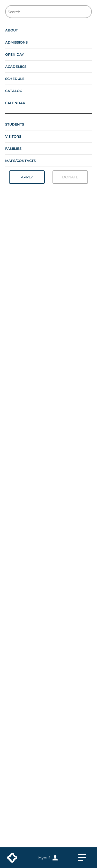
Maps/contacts (20, 161)
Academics (16, 67)
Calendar (15, 103)
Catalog (14, 91)
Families (13, 148)
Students (15, 124)
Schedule (15, 79)
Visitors (13, 136)
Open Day (15, 54)
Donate (70, 177)
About (12, 30)
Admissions (16, 42)
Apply (27, 177)
